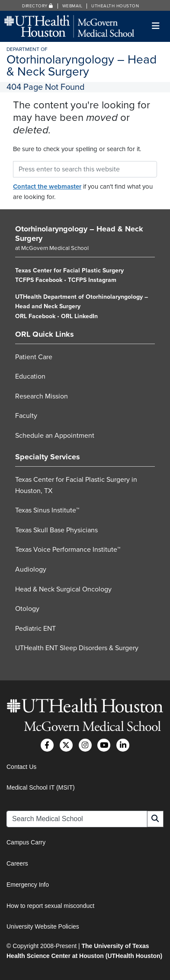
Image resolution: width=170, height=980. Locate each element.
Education (30, 376)
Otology (27, 609)
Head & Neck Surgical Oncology (63, 589)
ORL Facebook (35, 316)
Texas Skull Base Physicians (56, 530)
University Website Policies (43, 926)
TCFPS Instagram (92, 280)
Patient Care (34, 357)
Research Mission (42, 396)
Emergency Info (28, 885)
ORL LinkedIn (79, 316)
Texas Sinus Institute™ (47, 510)
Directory (38, 6)
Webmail (72, 6)
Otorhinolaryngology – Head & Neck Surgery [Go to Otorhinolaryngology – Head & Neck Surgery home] (79, 234)
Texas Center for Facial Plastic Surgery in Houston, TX (76, 485)
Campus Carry (26, 842)
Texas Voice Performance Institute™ (68, 550)
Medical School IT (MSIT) (41, 787)
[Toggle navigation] (156, 26)
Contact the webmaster (47, 187)
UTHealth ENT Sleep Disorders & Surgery (77, 648)
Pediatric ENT (35, 629)
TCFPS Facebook (39, 280)
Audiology (31, 569)
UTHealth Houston (115, 6)
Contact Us (21, 767)
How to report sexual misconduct (50, 906)
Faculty (26, 416)
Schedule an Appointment (55, 436)
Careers (17, 863)
